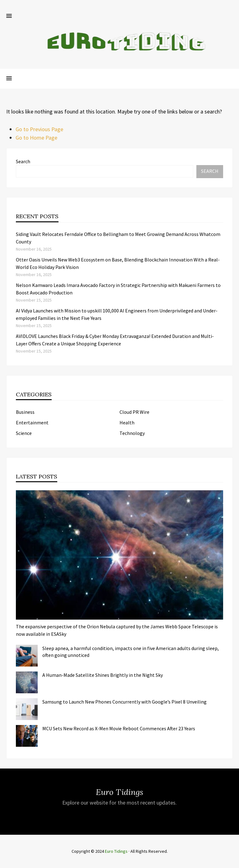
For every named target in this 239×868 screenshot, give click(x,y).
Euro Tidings (116, 851)
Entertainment (32, 422)
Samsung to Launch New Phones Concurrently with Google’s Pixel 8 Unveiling (124, 702)
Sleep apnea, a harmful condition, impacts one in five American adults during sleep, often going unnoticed (131, 652)
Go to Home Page (36, 138)
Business (25, 412)
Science (24, 433)
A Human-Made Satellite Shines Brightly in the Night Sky (103, 675)
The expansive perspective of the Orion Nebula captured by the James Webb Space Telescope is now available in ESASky (117, 630)
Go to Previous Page (39, 129)
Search (23, 161)
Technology (132, 433)
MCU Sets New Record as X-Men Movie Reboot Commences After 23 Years (119, 728)
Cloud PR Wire (134, 412)
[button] (9, 16)
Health (127, 422)
